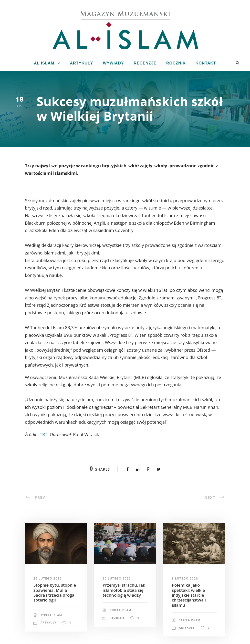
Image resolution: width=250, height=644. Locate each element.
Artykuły (81, 63)
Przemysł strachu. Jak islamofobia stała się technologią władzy (124, 590)
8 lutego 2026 (185, 578)
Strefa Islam (51, 615)
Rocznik (176, 63)
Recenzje (145, 63)
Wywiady (113, 63)
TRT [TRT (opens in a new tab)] (44, 434)
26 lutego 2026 (47, 578)
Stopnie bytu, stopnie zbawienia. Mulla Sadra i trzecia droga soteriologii (55, 592)
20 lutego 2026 (117, 578)
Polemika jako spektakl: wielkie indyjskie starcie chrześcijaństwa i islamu (189, 595)
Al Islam (44, 63)
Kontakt (206, 63)
